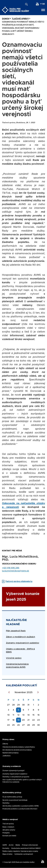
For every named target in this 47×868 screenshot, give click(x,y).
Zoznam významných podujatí (13, 771)
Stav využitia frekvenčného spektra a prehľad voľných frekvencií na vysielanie (22, 781)
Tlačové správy (8, 824)
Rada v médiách (8, 827)
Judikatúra (6, 756)
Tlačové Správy (20, 19)
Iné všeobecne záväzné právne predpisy (17, 750)
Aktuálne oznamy (9, 830)
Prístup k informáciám (30, 845)
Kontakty (6, 848)
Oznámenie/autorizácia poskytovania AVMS (17, 666)
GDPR (5, 845)
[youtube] (37, 4)
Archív (11, 845)
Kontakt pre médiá (9, 836)
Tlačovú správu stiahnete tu (19, 581)
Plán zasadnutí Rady (16, 631)
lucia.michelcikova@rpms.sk (15, 571)
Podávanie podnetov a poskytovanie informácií (20, 809)
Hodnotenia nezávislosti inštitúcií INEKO (26, 848)
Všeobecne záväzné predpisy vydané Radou (19, 747)
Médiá (18, 845)
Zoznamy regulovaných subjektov (23, 643)
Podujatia (6, 833)
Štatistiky (6, 803)
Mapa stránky (7, 854)
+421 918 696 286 (11, 568)
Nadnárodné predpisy (11, 753)
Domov (6, 19)
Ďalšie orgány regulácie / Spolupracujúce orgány (20, 851)
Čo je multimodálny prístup (12, 797)
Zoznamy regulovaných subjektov (15, 774)
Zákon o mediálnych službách (21, 637)
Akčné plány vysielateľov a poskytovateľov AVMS (21, 806)
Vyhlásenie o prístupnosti (24, 854)
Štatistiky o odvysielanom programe (16, 777)
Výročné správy (14, 658)
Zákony (5, 744)
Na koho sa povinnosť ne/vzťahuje (15, 800)
